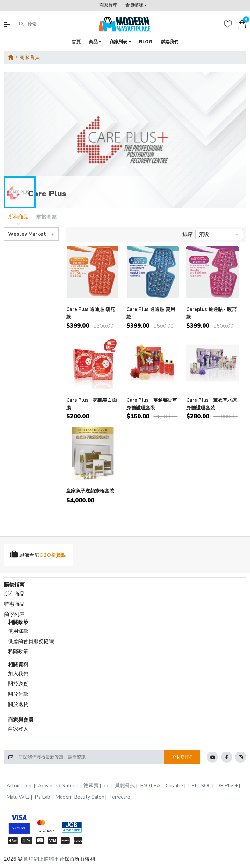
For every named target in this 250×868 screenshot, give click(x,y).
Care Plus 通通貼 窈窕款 (91, 313)
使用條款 (18, 631)
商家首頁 (30, 57)
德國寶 (91, 786)
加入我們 (18, 674)
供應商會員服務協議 (31, 641)
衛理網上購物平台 (44, 859)
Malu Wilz (18, 797)
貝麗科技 (125, 786)
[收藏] (228, 24)
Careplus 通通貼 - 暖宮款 (211, 313)
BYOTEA (150, 786)
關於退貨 (18, 704)
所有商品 (18, 217)
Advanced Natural (58, 786)
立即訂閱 (182, 757)
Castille (174, 786)
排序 (188, 235)
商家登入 (18, 729)
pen (29, 786)
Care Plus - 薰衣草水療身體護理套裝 (212, 404)
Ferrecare (120, 797)
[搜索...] (52, 24)
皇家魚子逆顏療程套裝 (90, 491)
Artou (13, 786)
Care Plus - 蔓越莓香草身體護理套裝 (152, 404)
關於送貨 (18, 684)
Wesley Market (27, 234)
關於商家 (46, 217)
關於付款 (18, 694)
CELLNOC (200, 786)
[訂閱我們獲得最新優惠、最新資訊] (91, 757)
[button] (136, 5)
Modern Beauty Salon (80, 797)
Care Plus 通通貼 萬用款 (151, 313)
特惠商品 (14, 604)
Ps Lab (43, 797)
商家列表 (14, 614)
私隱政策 (18, 652)
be (107, 786)
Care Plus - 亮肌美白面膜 (92, 404)
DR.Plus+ (227, 786)
